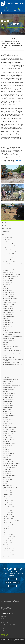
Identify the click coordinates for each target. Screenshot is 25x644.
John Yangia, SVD (6, 441)
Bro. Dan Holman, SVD (8, 509)
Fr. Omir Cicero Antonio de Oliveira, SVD (12, 463)
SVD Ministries (5, 231)
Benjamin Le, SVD (7, 497)
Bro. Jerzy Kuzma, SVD (8, 258)
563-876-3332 (4, 628)
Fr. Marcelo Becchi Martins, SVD (10, 465)
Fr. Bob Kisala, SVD (7, 413)
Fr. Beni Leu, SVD (6, 449)
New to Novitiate (6, 477)
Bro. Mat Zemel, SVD (7, 505)
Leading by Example (7, 242)
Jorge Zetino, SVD (7, 343)
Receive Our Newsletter (12, 582)
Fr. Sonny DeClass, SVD (8, 519)
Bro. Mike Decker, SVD (8, 501)
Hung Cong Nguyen (7, 240)
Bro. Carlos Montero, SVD (8, 405)
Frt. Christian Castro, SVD (9, 294)
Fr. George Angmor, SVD (8, 439)
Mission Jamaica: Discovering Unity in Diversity (11, 488)
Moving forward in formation (9, 302)
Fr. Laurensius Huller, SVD (8, 314)
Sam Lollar (5, 328)
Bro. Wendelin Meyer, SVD (8, 555)
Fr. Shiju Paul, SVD (7, 318)
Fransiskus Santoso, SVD (8, 254)
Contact (3, 611)
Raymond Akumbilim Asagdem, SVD (10, 276)
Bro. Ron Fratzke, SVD (8, 513)
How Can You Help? (5, 620)
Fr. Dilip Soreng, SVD (7, 445)
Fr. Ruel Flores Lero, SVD (8, 338)
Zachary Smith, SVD (7, 250)
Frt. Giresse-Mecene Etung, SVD (10, 427)
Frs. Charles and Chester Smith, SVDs (11, 363)
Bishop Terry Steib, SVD (8, 381)
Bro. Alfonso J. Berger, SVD (9, 300)
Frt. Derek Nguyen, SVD (8, 322)
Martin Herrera (6, 469)
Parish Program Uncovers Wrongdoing (11, 252)
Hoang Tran (5, 499)
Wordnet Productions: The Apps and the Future (12, 351)
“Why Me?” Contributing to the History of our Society (12, 270)
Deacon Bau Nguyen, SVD (8, 485)
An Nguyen (5, 267)
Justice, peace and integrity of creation (11, 260)
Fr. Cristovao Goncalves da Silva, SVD (11, 521)
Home (2, 27)
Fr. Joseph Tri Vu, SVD (8, 535)
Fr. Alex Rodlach (6, 345)
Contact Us (12, 579)
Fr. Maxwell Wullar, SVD (8, 326)
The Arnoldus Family (7, 411)
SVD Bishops (6, 288)
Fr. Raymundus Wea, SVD (8, 312)
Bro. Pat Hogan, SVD (7, 511)
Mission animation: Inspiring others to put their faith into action (12, 264)
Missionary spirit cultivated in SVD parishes (12, 336)
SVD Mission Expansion (8, 306)
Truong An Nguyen (7, 409)
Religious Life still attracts (9, 553)
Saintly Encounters (7, 256)
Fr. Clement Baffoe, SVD (8, 437)
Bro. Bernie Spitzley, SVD (9, 28)
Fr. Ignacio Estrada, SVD (8, 308)
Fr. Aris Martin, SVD (7, 527)
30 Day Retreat (6, 372)
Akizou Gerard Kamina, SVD (9, 262)
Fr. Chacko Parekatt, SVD (8, 389)
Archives (22, 27)
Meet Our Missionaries (12, 27)
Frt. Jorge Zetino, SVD (8, 324)
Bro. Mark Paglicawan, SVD (9, 549)
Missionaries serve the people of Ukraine (12, 310)
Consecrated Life (6, 391)
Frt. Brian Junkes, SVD (8, 282)
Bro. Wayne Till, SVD (7, 423)
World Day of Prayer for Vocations (10, 557)
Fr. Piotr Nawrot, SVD (8, 533)
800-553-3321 (6, 9)
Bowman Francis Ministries (9, 393)
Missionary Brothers (7, 222)
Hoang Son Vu (6, 248)
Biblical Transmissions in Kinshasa (10, 347)
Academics (3, 618)
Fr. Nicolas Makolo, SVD (8, 525)
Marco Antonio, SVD (7, 493)
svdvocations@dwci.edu (19, 9)
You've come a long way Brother (10, 467)
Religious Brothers (7, 547)
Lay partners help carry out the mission (12, 332)
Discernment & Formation (6, 608)
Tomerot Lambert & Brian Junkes (10, 491)
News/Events (4, 619)
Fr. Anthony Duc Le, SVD (8, 539)
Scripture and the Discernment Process (12, 385)
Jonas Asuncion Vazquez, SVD (9, 272)
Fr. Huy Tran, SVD (7, 455)
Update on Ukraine (7, 286)
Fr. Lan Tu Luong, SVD (8, 461)
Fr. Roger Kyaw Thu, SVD (8, 244)
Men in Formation (6, 228)
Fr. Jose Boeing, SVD (7, 543)
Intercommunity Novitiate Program (11, 368)
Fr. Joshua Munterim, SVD (8, 551)
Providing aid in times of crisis (9, 387)
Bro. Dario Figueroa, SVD (8, 278)
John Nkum (5, 417)
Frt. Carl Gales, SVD (7, 403)
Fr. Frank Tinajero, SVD (8, 433)
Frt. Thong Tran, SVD (7, 238)
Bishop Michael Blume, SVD (9, 537)
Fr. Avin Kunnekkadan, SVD (9, 453)
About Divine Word (5, 607)
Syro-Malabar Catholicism (8, 399)
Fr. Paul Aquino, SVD (7, 523)
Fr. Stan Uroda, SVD (7, 529)
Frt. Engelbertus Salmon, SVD (9, 415)
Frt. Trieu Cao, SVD (7, 473)
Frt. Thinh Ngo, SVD (7, 483)
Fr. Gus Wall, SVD (6, 451)
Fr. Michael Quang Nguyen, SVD (10, 316)
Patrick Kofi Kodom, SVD (8, 349)
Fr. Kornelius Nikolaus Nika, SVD (10, 431)
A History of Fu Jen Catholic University (11, 370)
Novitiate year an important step (10, 298)
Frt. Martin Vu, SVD (7, 481)
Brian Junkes (5, 330)
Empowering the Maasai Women (10, 246)
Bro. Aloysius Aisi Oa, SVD (8, 292)
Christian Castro (6, 545)
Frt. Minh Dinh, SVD (7, 479)
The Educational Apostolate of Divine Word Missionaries (12, 365)
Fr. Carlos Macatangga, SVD (9, 443)
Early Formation (6, 284)
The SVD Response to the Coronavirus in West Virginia (12, 377)
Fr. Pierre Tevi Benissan (8, 419)
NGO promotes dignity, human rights (11, 379)
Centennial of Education (8, 374)
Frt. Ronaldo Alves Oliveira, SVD (10, 475)
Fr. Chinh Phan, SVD (7, 280)
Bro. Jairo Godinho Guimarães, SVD (11, 503)
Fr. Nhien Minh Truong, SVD (9, 429)
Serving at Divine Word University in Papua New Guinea (12, 355)
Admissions (3, 616)
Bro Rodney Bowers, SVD (8, 507)
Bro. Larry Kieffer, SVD (8, 397)
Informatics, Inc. (12, 642)
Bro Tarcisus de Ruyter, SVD (9, 357)
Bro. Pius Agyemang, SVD (8, 471)
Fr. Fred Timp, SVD (7, 383)
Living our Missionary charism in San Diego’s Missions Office (13, 360)
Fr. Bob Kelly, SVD (7, 459)
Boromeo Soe (6, 421)
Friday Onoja (5, 531)
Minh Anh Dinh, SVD (7, 495)
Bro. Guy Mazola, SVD (7, 515)
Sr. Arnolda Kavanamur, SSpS (9, 340)
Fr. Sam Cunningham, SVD (8, 304)
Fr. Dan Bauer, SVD (7, 435)
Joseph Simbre (6, 425)
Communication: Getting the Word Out (11, 274)
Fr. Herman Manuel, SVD (8, 395)
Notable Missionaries (7, 290)
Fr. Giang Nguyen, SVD (8, 320)
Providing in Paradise (7, 401)
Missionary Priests (6, 225)
